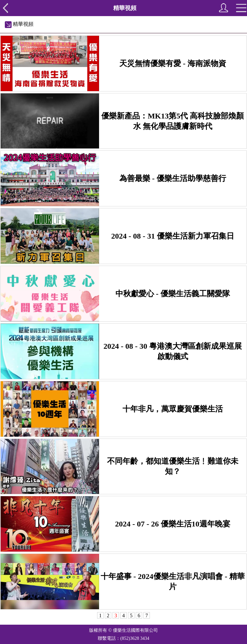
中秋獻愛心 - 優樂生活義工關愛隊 (173, 294)
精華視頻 (19, 24)
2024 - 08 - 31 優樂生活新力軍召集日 (173, 236)
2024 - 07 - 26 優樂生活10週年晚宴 (173, 524)
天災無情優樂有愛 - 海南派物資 (173, 63)
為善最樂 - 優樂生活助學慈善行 (173, 178)
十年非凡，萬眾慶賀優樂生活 (173, 409)
